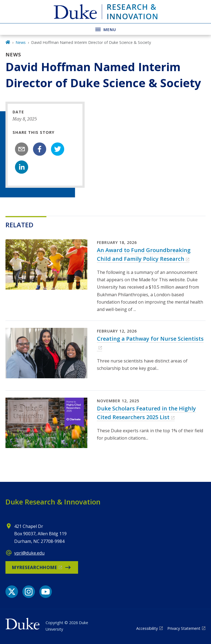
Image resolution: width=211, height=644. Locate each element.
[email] (22, 149)
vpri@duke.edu (29, 553)
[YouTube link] (46, 592)
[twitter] (58, 149)
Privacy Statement (184, 628)
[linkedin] (22, 167)
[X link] (12, 592)
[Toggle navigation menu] (105, 29)
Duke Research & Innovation (53, 502)
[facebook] (40, 149)
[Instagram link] (29, 592)
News (21, 42)
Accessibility (147, 628)
